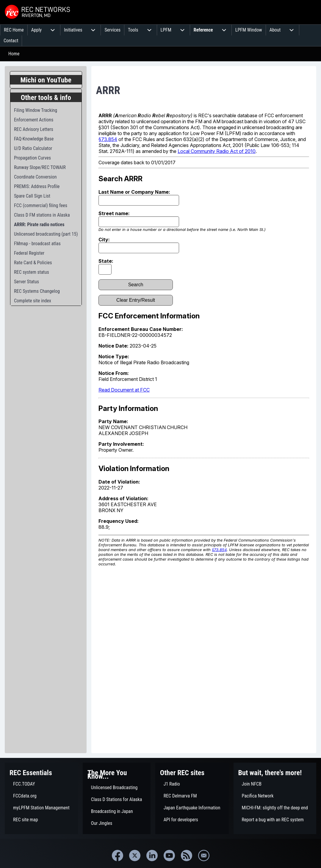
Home (14, 54)
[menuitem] (14, 30)
